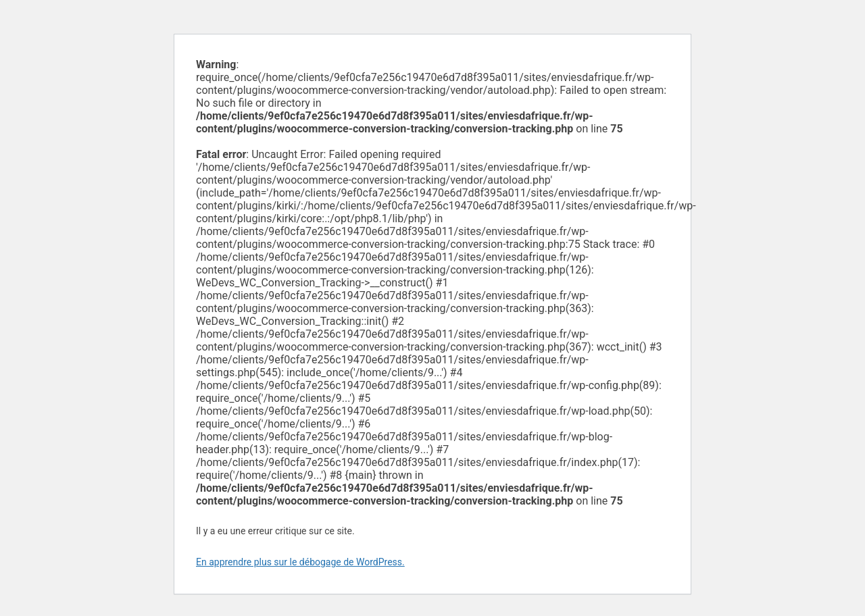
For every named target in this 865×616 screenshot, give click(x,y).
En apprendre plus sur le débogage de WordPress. (300, 562)
